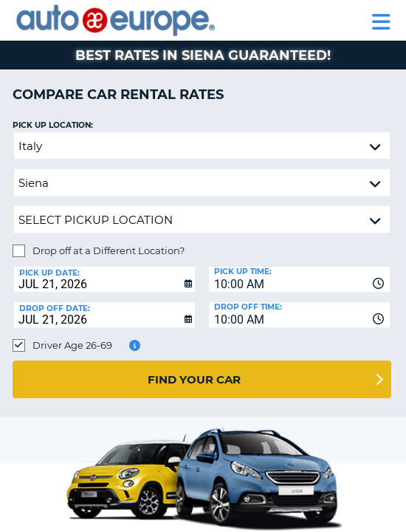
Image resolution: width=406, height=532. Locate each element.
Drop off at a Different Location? (109, 250)
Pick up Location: (53, 125)
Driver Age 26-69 (72, 345)
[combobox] (299, 279)
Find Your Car (194, 379)
